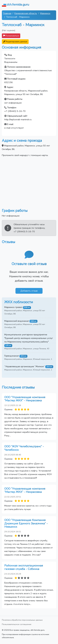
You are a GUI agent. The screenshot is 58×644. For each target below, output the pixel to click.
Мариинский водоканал (17, 321)
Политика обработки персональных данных (22, 620)
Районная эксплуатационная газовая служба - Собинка (24, 567)
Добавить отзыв (29, 291)
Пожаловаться (11, 36)
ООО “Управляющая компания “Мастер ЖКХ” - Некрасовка (25, 399)
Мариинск (45, 13)
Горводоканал (12, 356)
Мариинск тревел (13, 307)
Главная (7, 13)
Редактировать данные (15, 42)
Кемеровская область (26, 13)
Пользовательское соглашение (17, 624)
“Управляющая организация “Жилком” (25, 366)
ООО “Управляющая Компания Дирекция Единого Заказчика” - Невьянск (26, 523)
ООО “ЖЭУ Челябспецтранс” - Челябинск (24, 448)
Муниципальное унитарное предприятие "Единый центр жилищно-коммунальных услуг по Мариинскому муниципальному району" (29, 338)
